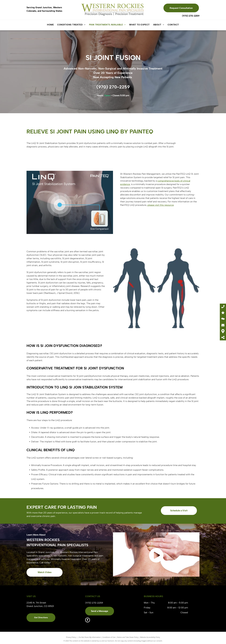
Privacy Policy (71, 637)
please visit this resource (161, 205)
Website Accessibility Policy (150, 637)
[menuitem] (50, 25)
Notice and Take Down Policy (128, 637)
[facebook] (88, 620)
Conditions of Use (109, 637)
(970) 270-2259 (191, 16)
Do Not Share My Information (90, 637)
